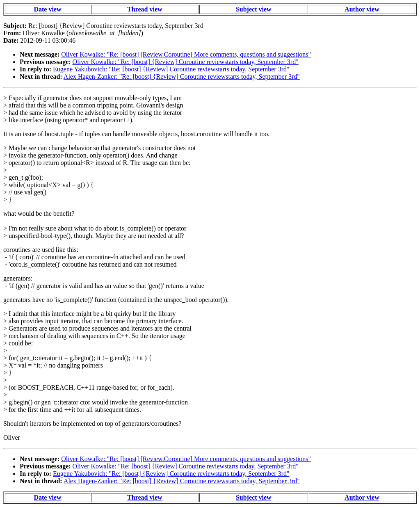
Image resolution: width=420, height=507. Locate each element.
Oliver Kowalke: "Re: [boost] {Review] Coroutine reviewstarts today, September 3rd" (186, 62)
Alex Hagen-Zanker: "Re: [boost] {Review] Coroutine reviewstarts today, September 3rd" (182, 77)
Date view (47, 9)
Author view (362, 9)
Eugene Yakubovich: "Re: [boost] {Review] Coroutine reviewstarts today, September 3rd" (171, 69)
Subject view (254, 9)
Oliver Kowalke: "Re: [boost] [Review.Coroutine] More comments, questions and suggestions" (186, 54)
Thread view (145, 9)
